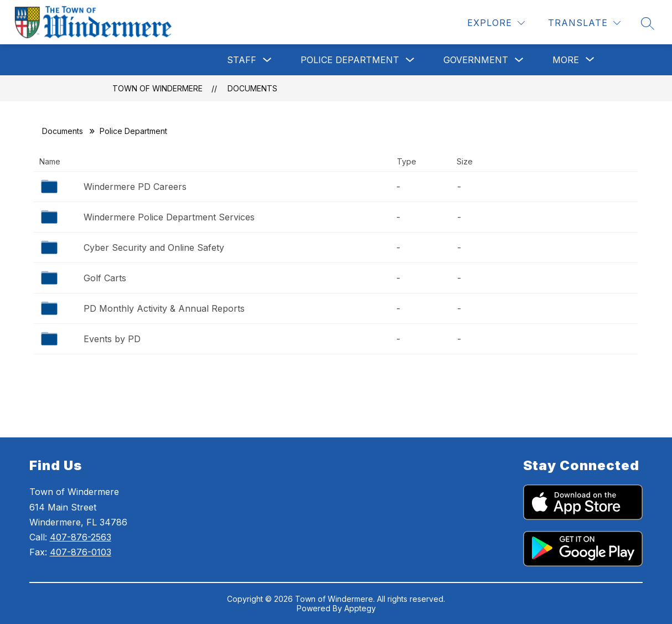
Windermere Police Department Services (169, 217)
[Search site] (648, 23)
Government (476, 60)
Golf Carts (105, 278)
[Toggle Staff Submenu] (267, 60)
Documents (252, 88)
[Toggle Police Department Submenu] (410, 60)
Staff (242, 60)
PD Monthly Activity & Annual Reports (164, 308)
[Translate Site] (584, 23)
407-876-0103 (81, 552)
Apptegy (360, 608)
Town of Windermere (157, 88)
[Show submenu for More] (566, 60)
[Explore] (496, 23)
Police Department (350, 60)
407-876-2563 (81, 537)
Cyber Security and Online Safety (154, 247)
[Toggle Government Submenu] (519, 60)
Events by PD (112, 339)
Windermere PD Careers (135, 187)
